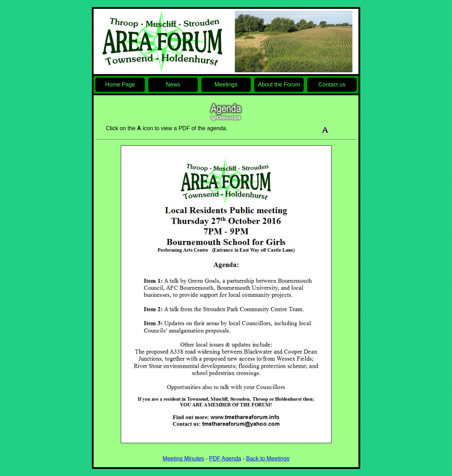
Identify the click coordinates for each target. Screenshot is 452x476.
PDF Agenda (225, 459)
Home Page (120, 85)
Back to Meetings (268, 459)
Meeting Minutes (183, 459)
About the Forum (279, 85)
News (173, 85)
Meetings (226, 85)
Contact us (332, 85)
